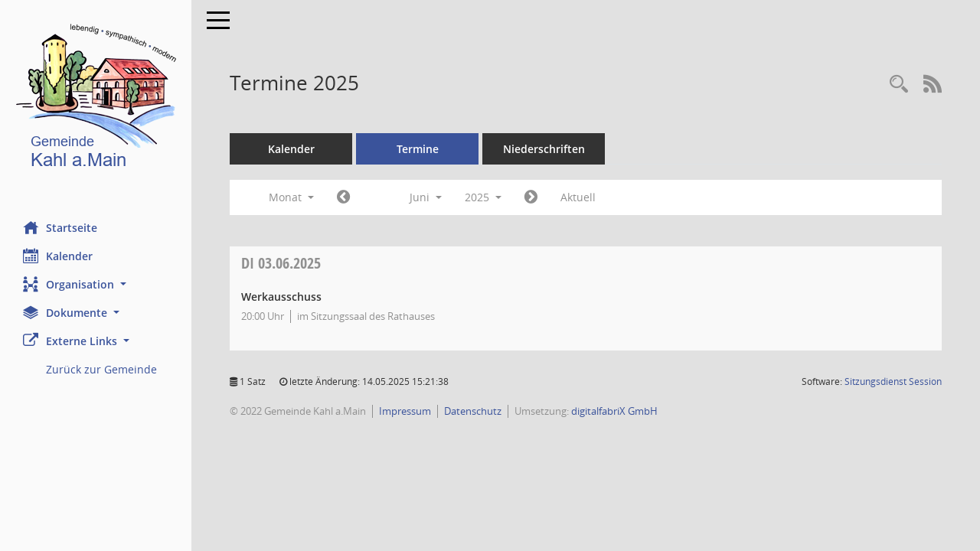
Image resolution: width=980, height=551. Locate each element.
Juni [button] (426, 197)
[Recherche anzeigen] (899, 85)
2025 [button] (483, 197)
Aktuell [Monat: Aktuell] (578, 197)
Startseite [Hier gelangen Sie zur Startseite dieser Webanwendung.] (60, 227)
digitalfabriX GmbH (614, 411)
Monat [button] (291, 197)
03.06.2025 (281, 263)
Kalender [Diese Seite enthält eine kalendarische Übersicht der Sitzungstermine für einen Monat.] (58, 256)
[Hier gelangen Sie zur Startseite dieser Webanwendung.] (96, 99)
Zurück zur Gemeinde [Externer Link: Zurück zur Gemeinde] (101, 369)
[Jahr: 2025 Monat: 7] (531, 197)
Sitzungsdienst (893, 381)
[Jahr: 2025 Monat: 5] (343, 197)
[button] (96, 284)
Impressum (405, 411)
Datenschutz (473, 411)
